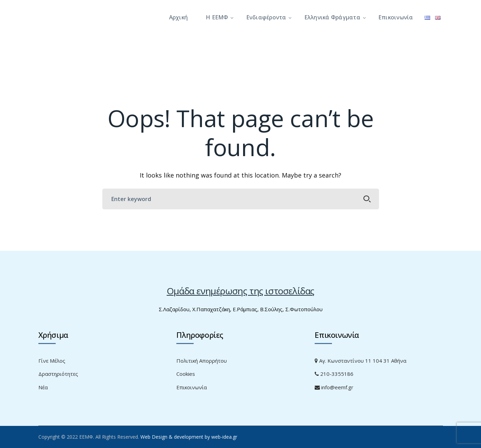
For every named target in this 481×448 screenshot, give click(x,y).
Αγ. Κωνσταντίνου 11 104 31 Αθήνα (360, 361)
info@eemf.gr (334, 387)
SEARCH (367, 199)
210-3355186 (334, 374)
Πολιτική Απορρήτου (202, 361)
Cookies (186, 374)
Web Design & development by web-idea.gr (189, 437)
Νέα (43, 387)
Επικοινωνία (192, 387)
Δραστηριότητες (58, 374)
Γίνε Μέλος (52, 361)
